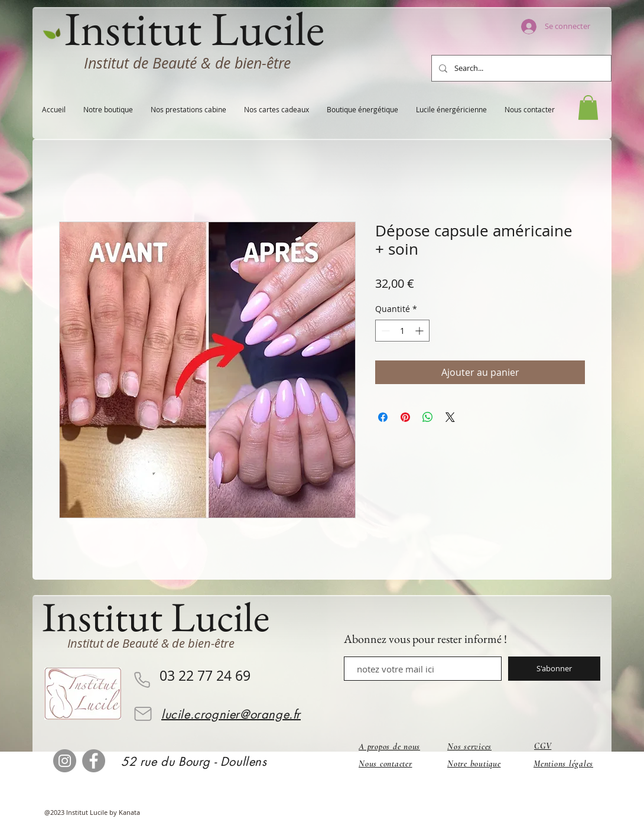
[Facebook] (94, 761)
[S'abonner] (554, 669)
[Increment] (420, 331)
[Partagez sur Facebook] (383, 417)
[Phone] (142, 680)
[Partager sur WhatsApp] (428, 417)
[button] (588, 108)
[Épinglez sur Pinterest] (405, 417)
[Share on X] (450, 417)
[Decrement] (384, 331)
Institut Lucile (156, 617)
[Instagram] (65, 761)
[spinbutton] (402, 331)
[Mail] (143, 714)
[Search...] (520, 68)
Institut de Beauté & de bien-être (187, 63)
